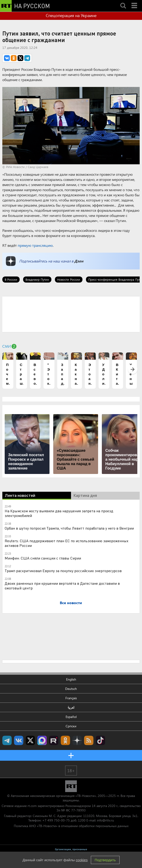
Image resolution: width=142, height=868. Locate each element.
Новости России (69, 279)
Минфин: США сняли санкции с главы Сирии (43, 558)
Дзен (79, 261)
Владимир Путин (37, 279)
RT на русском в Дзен (77, 740)
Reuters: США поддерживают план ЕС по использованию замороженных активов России (67, 543)
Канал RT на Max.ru (42, 740)
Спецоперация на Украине (71, 15)
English (71, 679)
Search (123, 2)
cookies (82, 860)
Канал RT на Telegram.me (7, 740)
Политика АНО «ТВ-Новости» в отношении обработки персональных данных (71, 826)
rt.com (32, 806)
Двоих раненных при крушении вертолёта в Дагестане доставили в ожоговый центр (62, 586)
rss (89, 740)
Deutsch (71, 689)
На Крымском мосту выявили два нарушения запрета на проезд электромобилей (59, 513)
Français (71, 698)
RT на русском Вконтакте (19, 740)
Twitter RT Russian (30, 740)
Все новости (71, 603)
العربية (71, 707)
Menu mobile (135, 2)
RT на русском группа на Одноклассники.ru (65, 740)
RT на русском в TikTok (100, 740)
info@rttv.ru (105, 820)
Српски (71, 726)
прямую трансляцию (35, 245)
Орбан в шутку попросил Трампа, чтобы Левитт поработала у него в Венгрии (69, 528)
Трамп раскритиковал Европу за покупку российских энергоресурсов (63, 571)
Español (71, 717)
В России (11, 279)
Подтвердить (105, 860)
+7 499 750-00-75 (56, 820)
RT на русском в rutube (54, 740)
